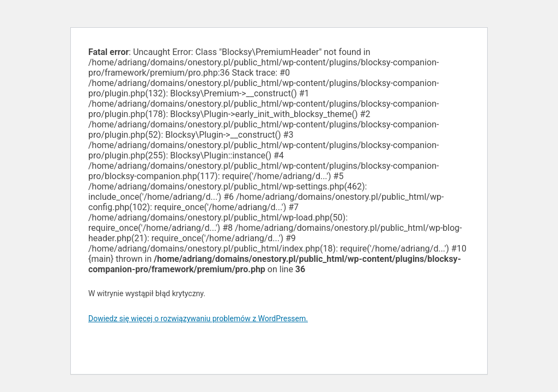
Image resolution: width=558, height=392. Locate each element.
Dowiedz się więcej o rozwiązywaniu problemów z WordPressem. (198, 318)
